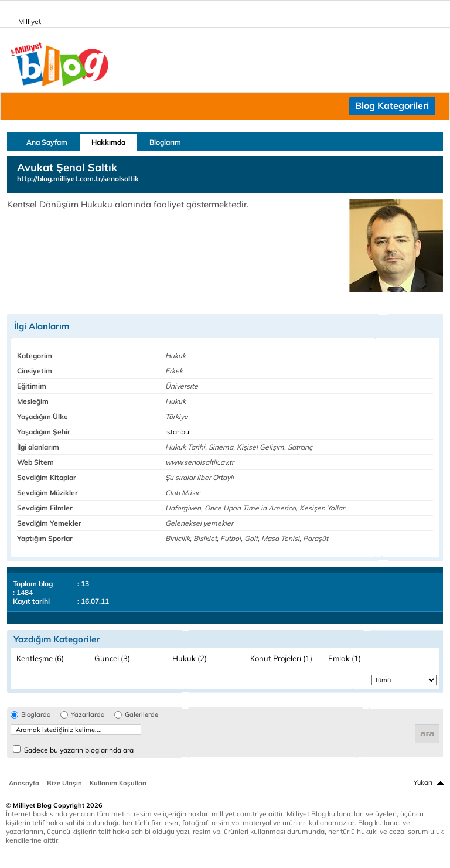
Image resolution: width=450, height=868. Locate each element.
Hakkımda (108, 142)
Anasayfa (24, 783)
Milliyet (25, 19)
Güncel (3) (112, 658)
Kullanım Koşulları (118, 783)
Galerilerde (142, 715)
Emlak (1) (345, 658)
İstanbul (178, 432)
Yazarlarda (88, 715)
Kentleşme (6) (40, 658)
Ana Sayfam (47, 142)
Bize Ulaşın (64, 783)
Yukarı (423, 782)
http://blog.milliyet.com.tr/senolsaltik (78, 178)
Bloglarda (36, 715)
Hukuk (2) (190, 658)
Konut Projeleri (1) (281, 658)
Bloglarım (165, 142)
